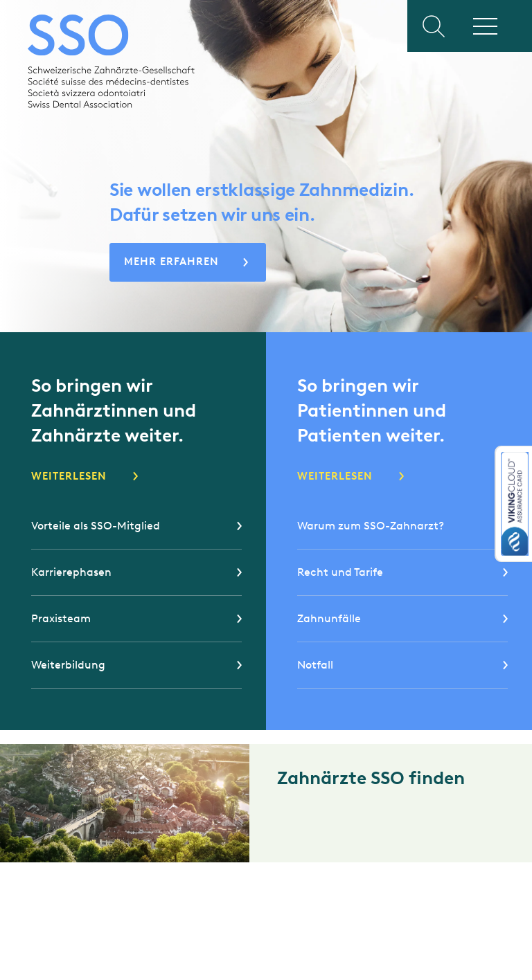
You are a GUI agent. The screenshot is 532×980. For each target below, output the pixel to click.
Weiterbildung (68, 665)
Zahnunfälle (329, 618)
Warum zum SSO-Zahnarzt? (371, 526)
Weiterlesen (69, 476)
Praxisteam (61, 618)
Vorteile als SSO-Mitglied (96, 526)
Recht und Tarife (340, 572)
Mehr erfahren (171, 262)
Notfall (315, 665)
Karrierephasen (71, 572)
